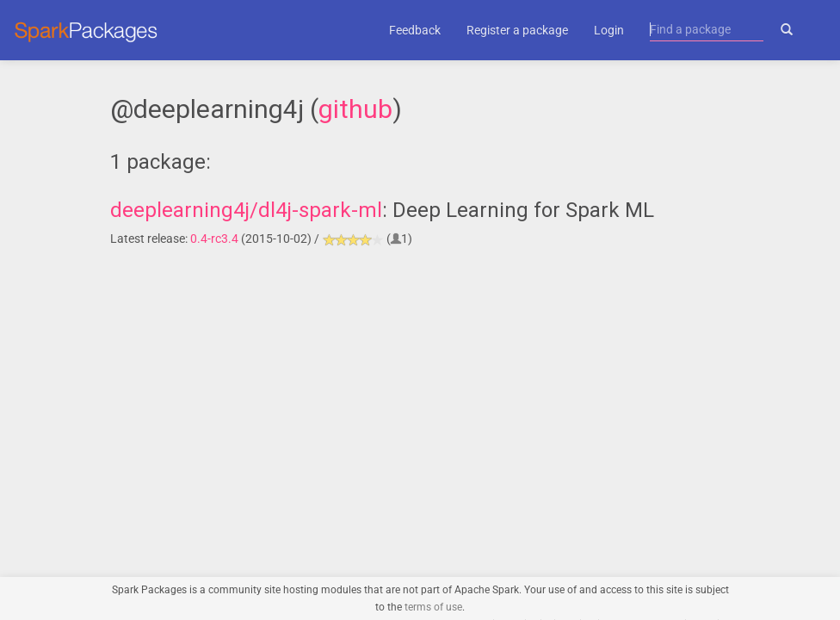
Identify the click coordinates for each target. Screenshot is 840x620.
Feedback (415, 30)
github (355, 109)
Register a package (517, 30)
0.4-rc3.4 (214, 239)
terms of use (433, 607)
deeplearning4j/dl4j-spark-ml (246, 210)
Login (609, 30)
